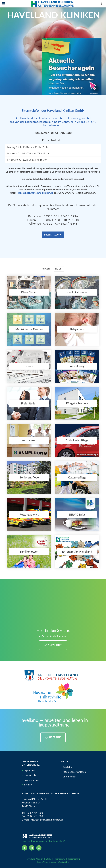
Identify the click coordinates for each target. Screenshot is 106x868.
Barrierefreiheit (31, 780)
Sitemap (28, 785)
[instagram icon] (32, 848)
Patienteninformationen (74, 772)
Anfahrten (67, 767)
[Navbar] (4, 4)
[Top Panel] (101, 4)
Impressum (29, 770)
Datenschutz (30, 775)
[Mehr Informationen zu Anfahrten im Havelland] (53, 605)
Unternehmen (69, 777)
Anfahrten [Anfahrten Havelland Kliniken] (53, 645)
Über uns (53, 737)
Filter (59, 269)
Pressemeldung (53, 235)
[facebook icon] (24, 848)
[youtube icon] (39, 848)
